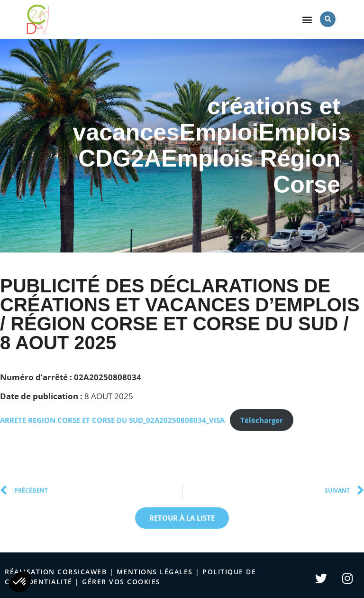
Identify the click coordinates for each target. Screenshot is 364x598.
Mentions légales (155, 572)
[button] (307, 19)
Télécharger (262, 420)
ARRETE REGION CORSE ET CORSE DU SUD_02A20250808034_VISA (112, 420)
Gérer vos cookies (121, 582)
